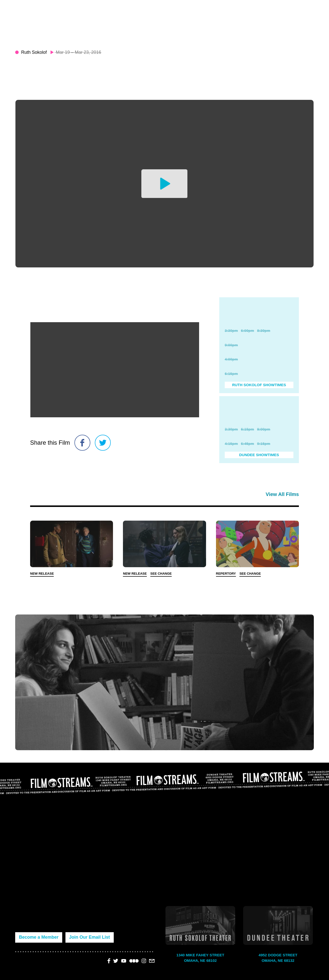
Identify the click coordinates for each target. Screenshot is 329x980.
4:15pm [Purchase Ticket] (231, 444)
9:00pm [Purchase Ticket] (231, 345)
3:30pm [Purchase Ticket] (231, 331)
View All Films (282, 494)
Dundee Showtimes (259, 455)
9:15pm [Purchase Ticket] (264, 444)
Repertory (226, 574)
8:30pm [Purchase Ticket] (264, 331)
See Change (161, 574)
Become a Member (39, 937)
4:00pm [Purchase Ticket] (231, 359)
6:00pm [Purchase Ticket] (247, 331)
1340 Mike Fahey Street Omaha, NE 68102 (200, 958)
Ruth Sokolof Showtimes (259, 385)
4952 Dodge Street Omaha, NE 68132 (278, 958)
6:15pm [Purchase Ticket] (231, 374)
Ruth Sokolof (34, 52)
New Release (42, 574)
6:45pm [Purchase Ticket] (247, 444)
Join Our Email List (90, 937)
